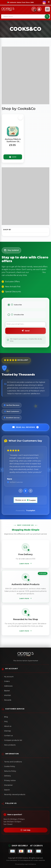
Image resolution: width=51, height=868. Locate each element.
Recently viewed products (13, 794)
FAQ (5, 722)
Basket (6, 691)
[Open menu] (47, 9)
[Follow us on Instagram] (44, 3)
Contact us (7, 736)
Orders (6, 681)
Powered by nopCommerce (26, 864)
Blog (5, 717)
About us (7, 726)
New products (9, 745)
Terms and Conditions (12, 762)
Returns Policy (9, 771)
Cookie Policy (8, 766)
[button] (20, 491)
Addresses (7, 686)
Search (6, 790)
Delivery (6, 776)
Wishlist (6, 695)
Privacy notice (9, 780)
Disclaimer (7, 785)
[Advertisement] (25, 75)
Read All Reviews (26, 427)
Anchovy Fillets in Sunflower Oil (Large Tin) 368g (13, 142)
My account (8, 677)
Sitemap (6, 731)
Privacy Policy (35, 272)
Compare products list (12, 740)
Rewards (6, 700)
